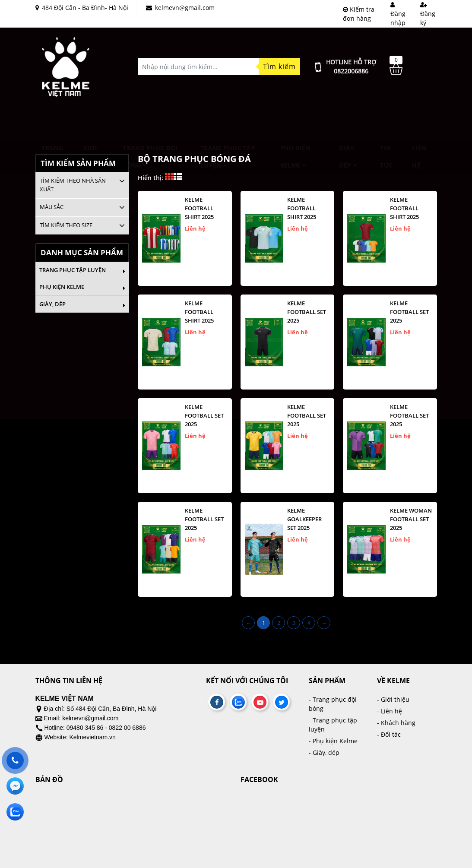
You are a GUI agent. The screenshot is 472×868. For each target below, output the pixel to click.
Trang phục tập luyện (228, 123)
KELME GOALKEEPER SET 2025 (304, 519)
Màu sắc (52, 207)
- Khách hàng (396, 723)
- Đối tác (389, 734)
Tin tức (386, 123)
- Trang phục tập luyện (333, 725)
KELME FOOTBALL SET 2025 (307, 312)
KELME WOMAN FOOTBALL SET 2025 (411, 519)
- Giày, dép (324, 752)
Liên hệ (419, 123)
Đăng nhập (398, 14)
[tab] (82, 185)
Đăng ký (428, 14)
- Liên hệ (390, 711)
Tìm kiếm (279, 67)
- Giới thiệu (393, 699)
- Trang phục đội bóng (333, 704)
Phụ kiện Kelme (295, 123)
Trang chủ (52, 123)
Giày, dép (348, 123)
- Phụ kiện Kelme (333, 741)
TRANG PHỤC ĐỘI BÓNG (150, 123)
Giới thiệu (93, 123)
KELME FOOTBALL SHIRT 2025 (199, 208)
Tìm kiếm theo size (66, 225)
